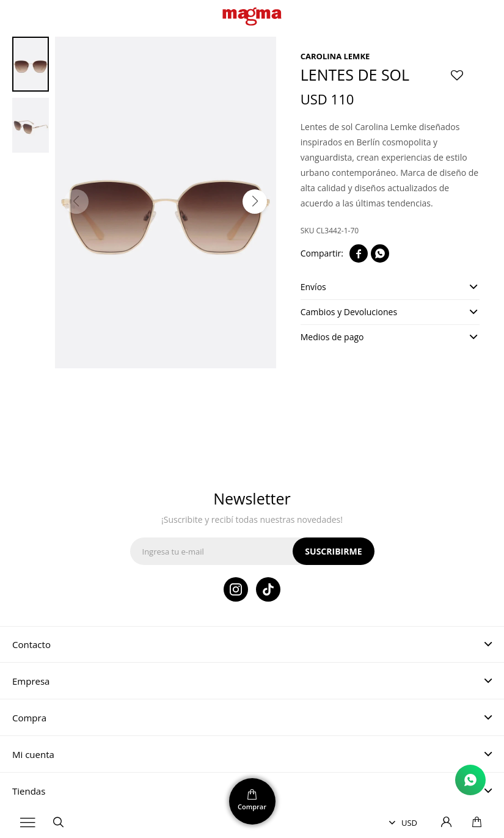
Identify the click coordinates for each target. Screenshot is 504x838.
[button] (255, 202)
